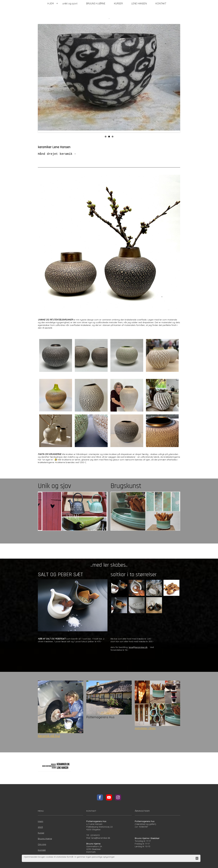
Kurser (41, 833)
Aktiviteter (141, 728)
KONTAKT (161, 3)
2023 (40, 827)
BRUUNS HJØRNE (96, 3)
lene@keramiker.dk (138, 647)
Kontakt (42, 850)
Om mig (42, 844)
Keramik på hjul (49, 736)
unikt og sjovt (70, 3)
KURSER (118, 3)
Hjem (40, 821)
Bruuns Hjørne (45, 839)
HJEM (51, 3)
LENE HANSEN (139, 3)
